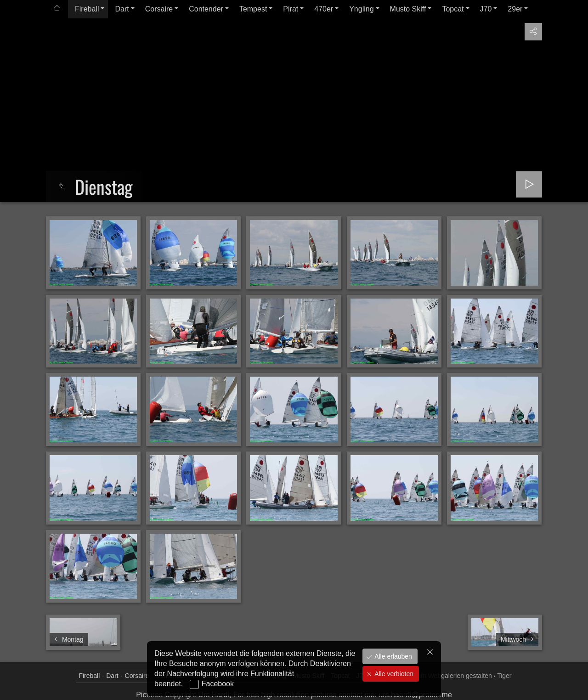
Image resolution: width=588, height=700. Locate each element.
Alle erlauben (392, 656)
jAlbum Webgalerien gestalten (449, 676)
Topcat (453, 9)
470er (324, 9)
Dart (122, 9)
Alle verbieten (393, 674)
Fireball (87, 9)
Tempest (253, 9)
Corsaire (159, 9)
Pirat (291, 9)
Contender (206, 9)
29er (515, 9)
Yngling (361, 9)
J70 (486, 9)
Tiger (504, 676)
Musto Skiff (408, 9)
